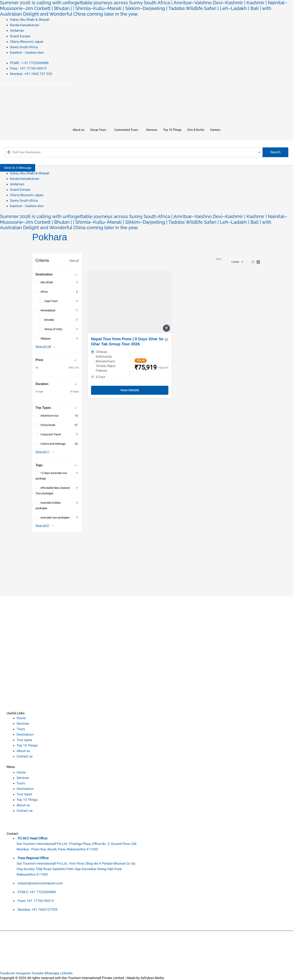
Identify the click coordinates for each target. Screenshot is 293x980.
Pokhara (101, 371)
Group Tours (98, 130)
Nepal (111, 366)
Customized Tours (126, 130)
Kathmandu (104, 357)
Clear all (74, 260)
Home (21, 718)
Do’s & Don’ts (196, 130)
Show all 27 (42, 526)
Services (152, 130)
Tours (21, 729)
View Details (130, 390)
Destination (25, 734)
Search (275, 152)
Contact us (25, 756)
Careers (215, 130)
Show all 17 (42, 452)
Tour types (24, 740)
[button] (33, 767)
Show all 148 (43, 347)
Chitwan (101, 352)
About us (79, 130)
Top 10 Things (172, 130)
